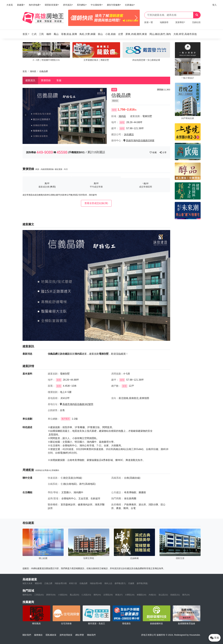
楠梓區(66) (27, 595)
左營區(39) (108, 595)
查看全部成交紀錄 (96, 203)
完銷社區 (196, 22)
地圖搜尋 (164, 22)
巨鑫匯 (131, 583)
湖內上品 (108, 583)
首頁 (25, 71)
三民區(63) (39, 595)
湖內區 (33, 71)
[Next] (136, 18)
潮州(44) (97, 595)
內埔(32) (152, 595)
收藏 (153, 152)
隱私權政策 (51, 635)
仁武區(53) (86, 595)
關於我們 (27, 635)
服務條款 (38, 635)
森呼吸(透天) (120, 583)
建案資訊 (30, 80)
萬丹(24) (186, 595)
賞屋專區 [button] (180, 22)
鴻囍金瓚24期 (96, 583)
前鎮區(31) (175, 595)
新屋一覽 (149, 22)
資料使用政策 (66, 635)
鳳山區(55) (75, 595)
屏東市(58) (51, 595)
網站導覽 (80, 635)
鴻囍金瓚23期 (61, 583)
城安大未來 (27, 583)
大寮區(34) (130, 595)
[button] (27, 34)
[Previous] (72, 18)
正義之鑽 (48, 583)
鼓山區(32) (163, 595)
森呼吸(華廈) (142, 583)
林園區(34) (142, 595)
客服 (59, 80)
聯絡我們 (91, 635)
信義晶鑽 (83, 583)
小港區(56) (63, 595)
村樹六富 (73, 583)
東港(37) (119, 595)
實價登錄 (46, 80)
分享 (163, 152)
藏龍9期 (38, 583)
